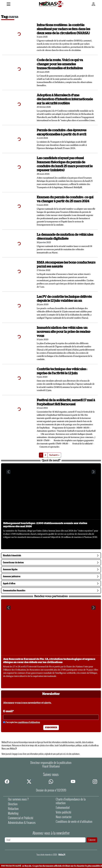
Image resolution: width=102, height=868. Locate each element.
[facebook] (7, 781)
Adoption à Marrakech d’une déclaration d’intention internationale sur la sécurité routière (65, 99)
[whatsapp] (51, 781)
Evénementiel (63, 808)
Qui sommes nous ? (18, 799)
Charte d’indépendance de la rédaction (71, 801)
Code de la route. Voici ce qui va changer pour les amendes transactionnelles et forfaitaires (60, 64)
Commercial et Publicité (21, 818)
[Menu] (8, 5)
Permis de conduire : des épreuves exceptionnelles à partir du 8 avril (62, 132)
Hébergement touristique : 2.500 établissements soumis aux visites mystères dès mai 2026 (45, 525)
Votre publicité (63, 812)
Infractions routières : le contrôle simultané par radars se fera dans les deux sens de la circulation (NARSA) (63, 29)
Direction (13, 804)
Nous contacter (64, 817)
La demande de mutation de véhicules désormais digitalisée (65, 237)
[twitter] (29, 781)
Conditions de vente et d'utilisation (74, 822)
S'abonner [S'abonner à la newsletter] (51, 728)
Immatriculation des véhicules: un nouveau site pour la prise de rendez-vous (64, 332)
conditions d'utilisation (29, 722)
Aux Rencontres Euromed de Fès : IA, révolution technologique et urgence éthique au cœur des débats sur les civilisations (49, 661)
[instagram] (95, 781)
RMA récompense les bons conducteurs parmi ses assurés (66, 265)
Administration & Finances (22, 823)
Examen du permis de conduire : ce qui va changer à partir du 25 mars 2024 (65, 199)
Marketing (13, 813)
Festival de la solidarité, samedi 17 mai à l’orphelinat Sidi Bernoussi (66, 402)
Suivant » (54, 455)
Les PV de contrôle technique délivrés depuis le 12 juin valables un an (64, 299)
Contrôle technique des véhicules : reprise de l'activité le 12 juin (62, 371)
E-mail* (8, 711)
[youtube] (73, 781)
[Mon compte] (93, 4)
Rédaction (13, 809)
